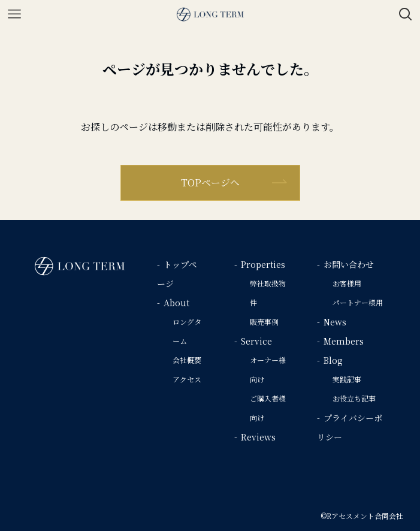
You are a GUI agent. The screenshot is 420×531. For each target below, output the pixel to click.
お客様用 (347, 283)
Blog (333, 360)
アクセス (187, 379)
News (335, 322)
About (176, 303)
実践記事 (347, 379)
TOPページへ (210, 182)
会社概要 (187, 360)
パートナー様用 (358, 302)
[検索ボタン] (406, 14)
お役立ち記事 (354, 398)
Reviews (258, 437)
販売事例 (264, 322)
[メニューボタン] (14, 14)
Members (344, 341)
